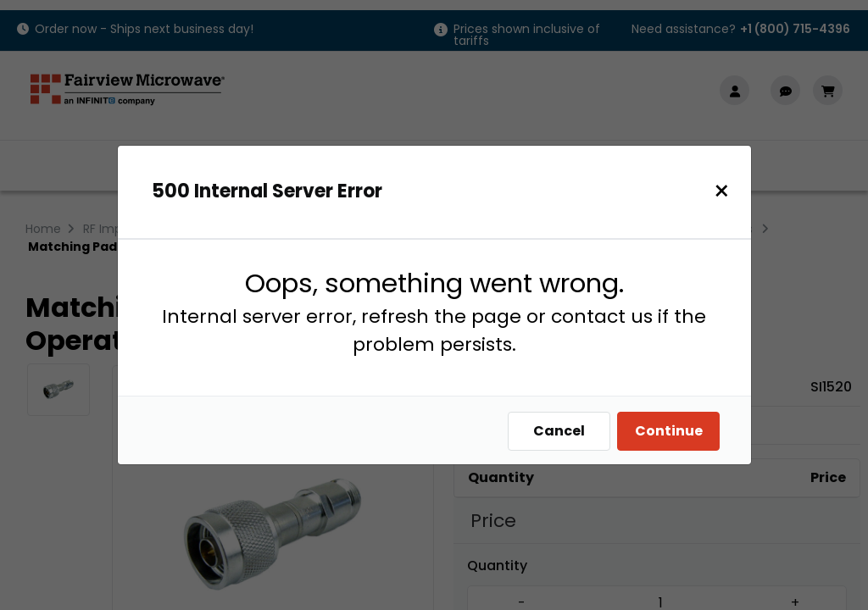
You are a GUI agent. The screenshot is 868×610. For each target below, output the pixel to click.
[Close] (726, 191)
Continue (673, 431)
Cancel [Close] (563, 431)
